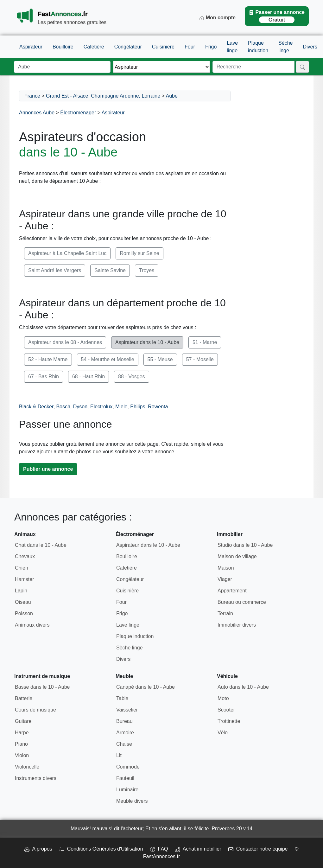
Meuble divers (132, 801)
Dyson (80, 407)
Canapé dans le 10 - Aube (146, 687)
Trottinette (229, 721)
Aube (172, 96)
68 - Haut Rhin (89, 377)
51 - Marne (205, 342)
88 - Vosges (132, 377)
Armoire (125, 733)
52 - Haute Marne (48, 359)
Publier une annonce (48, 469)
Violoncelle (27, 767)
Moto (223, 698)
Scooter (226, 710)
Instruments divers (36, 778)
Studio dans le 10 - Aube (245, 545)
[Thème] (161, 67)
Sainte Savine (110, 270)
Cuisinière (163, 47)
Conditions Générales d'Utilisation (101, 849)
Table (122, 698)
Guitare (23, 721)
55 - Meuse (160, 359)
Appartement (232, 591)
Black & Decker (36, 407)
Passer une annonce (277, 16)
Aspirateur (31, 47)
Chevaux (25, 556)
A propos (38, 849)
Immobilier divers (237, 625)
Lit (119, 755)
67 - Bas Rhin (44, 377)
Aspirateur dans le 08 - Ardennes (65, 342)
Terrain (225, 613)
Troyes (147, 270)
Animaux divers (32, 625)
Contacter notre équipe (258, 849)
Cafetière (94, 47)
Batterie (24, 698)
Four (190, 47)
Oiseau (23, 602)
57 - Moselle (200, 359)
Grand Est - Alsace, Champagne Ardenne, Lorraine (103, 96)
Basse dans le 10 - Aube (42, 687)
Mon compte (217, 18)
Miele (121, 407)
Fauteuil (125, 778)
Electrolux (101, 407)
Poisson (24, 613)
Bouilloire (63, 47)
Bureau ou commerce (242, 602)
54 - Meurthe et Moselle (108, 359)
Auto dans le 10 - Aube (243, 687)
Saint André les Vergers (55, 270)
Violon (22, 755)
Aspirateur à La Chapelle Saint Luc (67, 253)
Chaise (124, 744)
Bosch (63, 407)
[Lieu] (62, 67)
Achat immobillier (198, 849)
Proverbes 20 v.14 (232, 829)
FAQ (159, 849)
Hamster (24, 579)
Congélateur (128, 47)
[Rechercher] (302, 67)
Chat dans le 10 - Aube (41, 545)
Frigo (211, 47)
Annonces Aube (37, 113)
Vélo (223, 733)
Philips (138, 407)
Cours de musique (35, 710)
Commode (128, 767)
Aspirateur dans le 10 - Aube (147, 342)
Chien (22, 568)
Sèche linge (285, 47)
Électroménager (78, 113)
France (32, 96)
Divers (310, 47)
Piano (21, 744)
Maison (226, 568)
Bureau (124, 721)
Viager (225, 579)
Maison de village (237, 556)
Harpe (22, 733)
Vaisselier (127, 710)
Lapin (21, 591)
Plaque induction (258, 47)
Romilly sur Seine (139, 253)
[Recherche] (253, 67)
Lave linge (232, 47)
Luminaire (127, 790)
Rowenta (158, 407)
